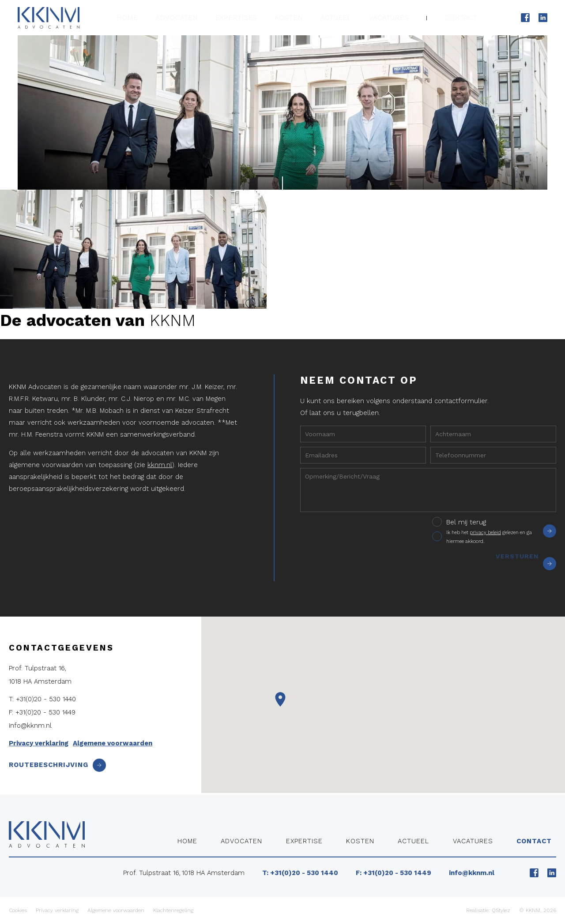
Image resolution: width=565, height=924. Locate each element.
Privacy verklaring (39, 743)
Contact (462, 17)
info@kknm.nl (30, 726)
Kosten (301, 17)
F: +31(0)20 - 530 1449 (42, 712)
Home (152, 17)
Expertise (304, 841)
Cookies (18, 910)
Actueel (345, 17)
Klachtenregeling (173, 910)
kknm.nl (160, 465)
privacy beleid (485, 533)
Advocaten (197, 17)
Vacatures (394, 17)
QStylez (501, 910)
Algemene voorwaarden (113, 743)
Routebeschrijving (57, 765)
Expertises (252, 17)
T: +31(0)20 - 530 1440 (42, 699)
